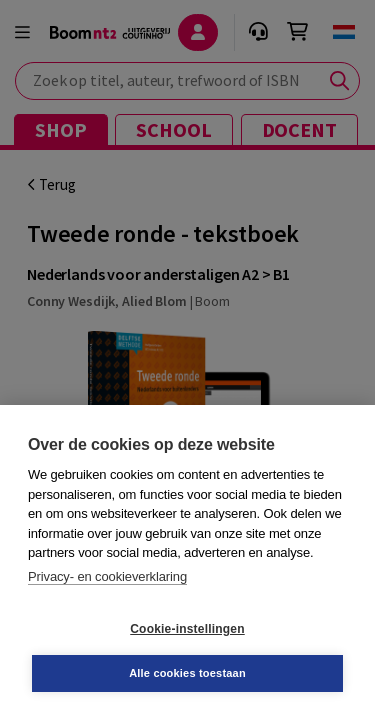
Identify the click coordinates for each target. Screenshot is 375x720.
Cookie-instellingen (187, 629)
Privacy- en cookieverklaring (107, 576)
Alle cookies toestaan (187, 673)
